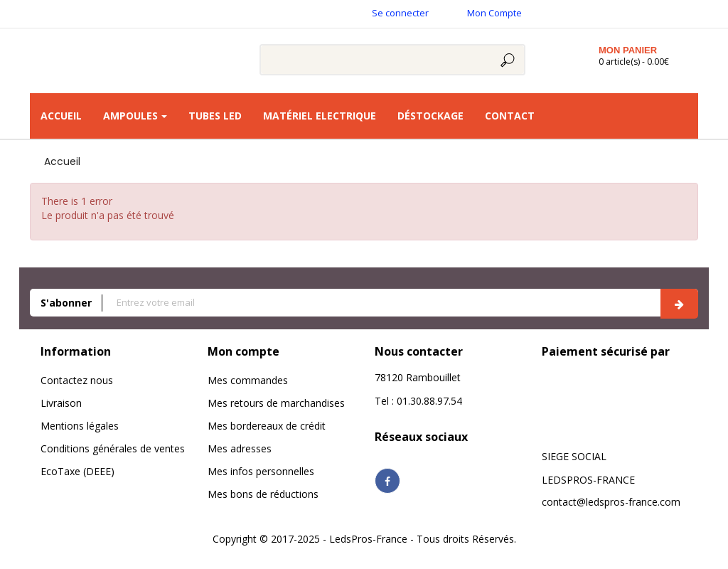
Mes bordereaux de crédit (267, 426)
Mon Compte (494, 13)
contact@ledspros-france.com (611, 502)
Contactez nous (77, 380)
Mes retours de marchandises (276, 403)
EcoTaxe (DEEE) (77, 471)
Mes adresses (240, 448)
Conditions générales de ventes (113, 448)
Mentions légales (80, 426)
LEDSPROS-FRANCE (588, 480)
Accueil (62, 161)
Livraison (61, 403)
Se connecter (400, 13)
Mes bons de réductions (263, 494)
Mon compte (243, 351)
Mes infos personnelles (261, 471)
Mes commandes (248, 380)
